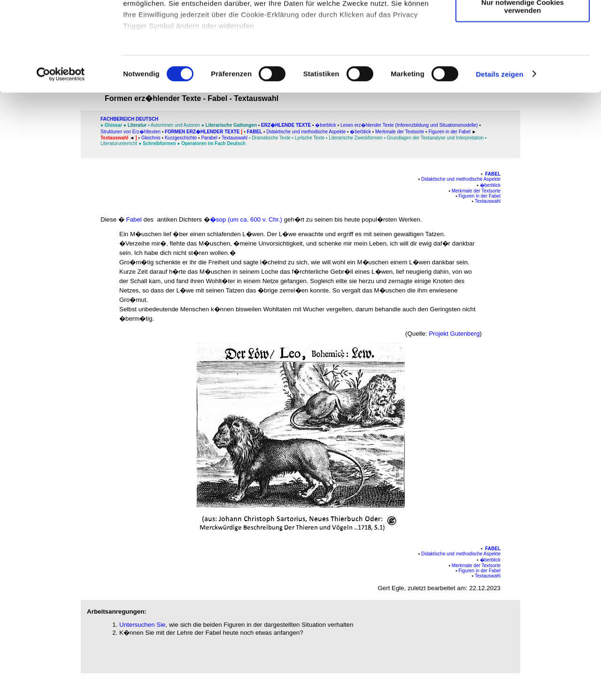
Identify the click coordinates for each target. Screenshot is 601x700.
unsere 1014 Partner (187, 34)
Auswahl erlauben (523, 51)
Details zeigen (499, 150)
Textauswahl (488, 201)
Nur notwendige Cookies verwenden (523, 82)
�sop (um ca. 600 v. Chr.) (246, 219)
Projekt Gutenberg (454, 334)
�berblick (490, 185)
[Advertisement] (47, 196)
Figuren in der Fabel (480, 196)
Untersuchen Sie (143, 625)
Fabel (493, 174)
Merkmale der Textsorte (476, 191)
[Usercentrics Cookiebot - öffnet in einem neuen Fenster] (61, 150)
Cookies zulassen (523, 23)
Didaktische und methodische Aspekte (461, 179)
